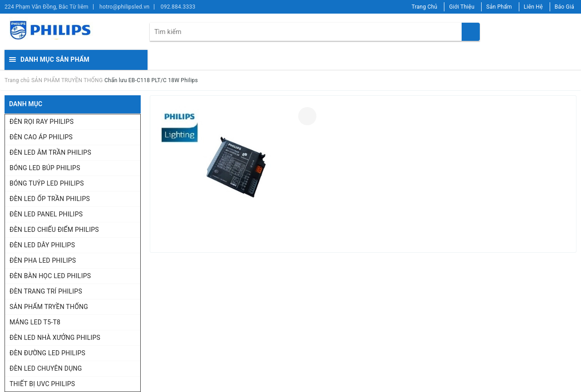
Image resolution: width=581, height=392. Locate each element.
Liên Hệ (533, 7)
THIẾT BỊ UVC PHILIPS (42, 384)
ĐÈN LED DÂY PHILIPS (42, 245)
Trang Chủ (425, 7)
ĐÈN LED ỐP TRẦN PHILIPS (50, 199)
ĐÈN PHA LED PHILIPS (43, 260)
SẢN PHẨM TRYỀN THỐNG (49, 307)
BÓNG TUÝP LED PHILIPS (47, 183)
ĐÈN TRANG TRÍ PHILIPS (46, 291)
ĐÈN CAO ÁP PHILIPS (41, 137)
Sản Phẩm (499, 7)
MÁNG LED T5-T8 (35, 322)
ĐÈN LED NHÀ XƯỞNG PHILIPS (55, 338)
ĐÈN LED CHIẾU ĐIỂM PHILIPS (54, 230)
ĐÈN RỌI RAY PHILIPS (42, 122)
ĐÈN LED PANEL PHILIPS (46, 214)
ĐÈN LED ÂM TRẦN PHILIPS (50, 152)
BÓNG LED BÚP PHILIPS (45, 168)
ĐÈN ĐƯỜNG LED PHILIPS (47, 353)
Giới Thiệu (462, 7)
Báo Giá (564, 7)
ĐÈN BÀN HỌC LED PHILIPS (50, 276)
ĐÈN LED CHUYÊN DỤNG (46, 368)
